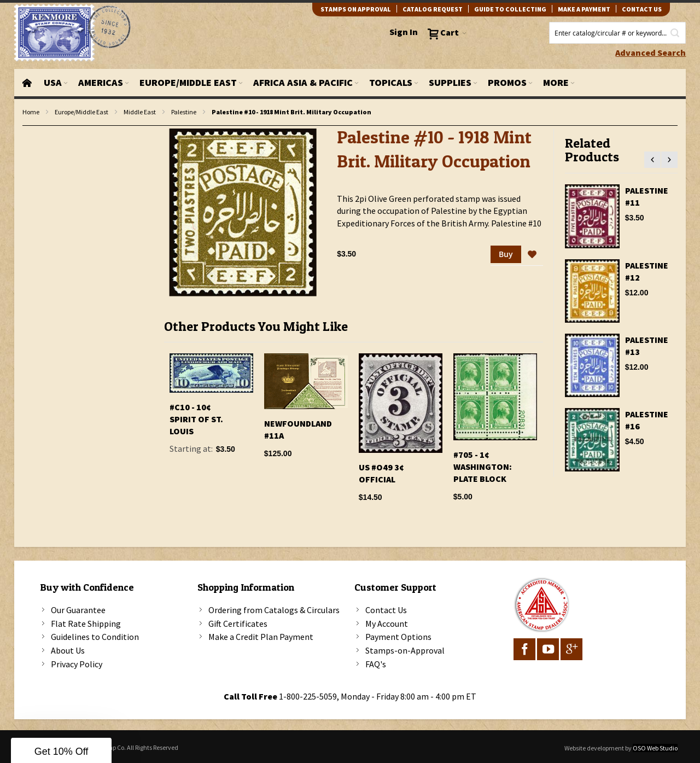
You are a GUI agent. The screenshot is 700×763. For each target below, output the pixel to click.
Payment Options (398, 637)
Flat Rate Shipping (86, 624)
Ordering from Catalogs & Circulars (274, 610)
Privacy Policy (77, 664)
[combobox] (617, 33)
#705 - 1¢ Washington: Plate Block (483, 467)
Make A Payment (584, 9)
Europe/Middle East (81, 112)
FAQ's (376, 664)
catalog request (433, 9)
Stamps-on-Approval (405, 650)
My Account (387, 624)
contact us (642, 9)
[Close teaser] (115, 732)
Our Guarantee (78, 610)
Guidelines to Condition (95, 637)
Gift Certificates (238, 624)
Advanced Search (651, 53)
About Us (68, 650)
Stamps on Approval (356, 9)
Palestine (184, 112)
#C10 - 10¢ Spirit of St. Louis (196, 419)
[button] (532, 255)
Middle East (140, 112)
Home (31, 112)
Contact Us (386, 610)
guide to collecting (510, 9)
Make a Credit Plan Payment (261, 637)
